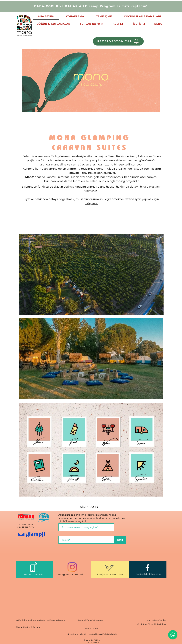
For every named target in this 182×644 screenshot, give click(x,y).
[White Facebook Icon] (147, 568)
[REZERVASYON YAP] (118, 41)
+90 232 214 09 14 (34, 574)
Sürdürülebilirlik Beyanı (28, 627)
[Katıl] (120, 540)
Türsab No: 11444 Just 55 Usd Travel (26, 526)
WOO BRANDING (108, 634)
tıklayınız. (91, 191)
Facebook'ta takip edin (148, 574)
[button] (54, 24)
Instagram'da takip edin (71, 574)
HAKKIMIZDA (92, 629)
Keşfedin (139, 6)
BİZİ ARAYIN (89, 507)
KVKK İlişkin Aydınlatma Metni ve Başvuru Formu (40, 620)
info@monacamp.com (110, 574)
